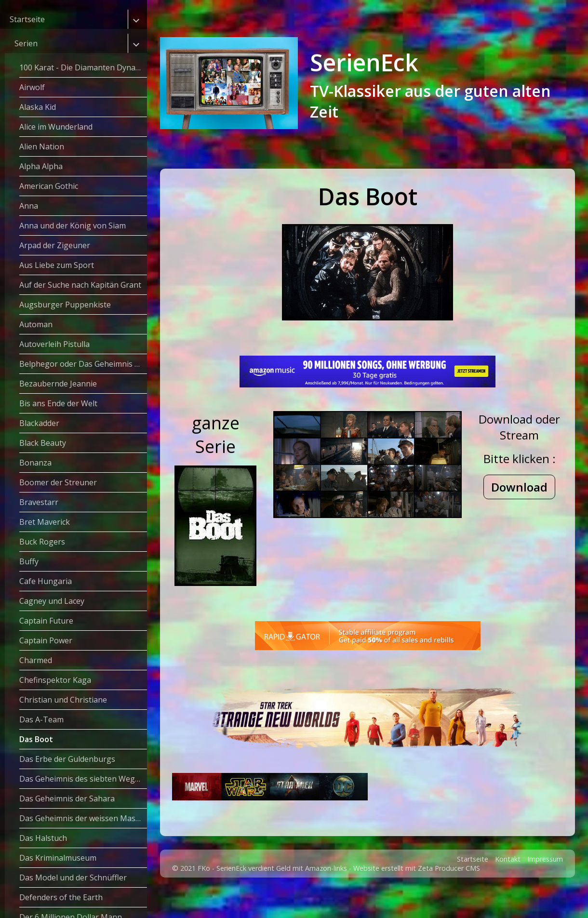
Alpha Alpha (41, 166)
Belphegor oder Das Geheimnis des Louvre (83, 364)
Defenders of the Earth (61, 897)
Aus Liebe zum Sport (57, 265)
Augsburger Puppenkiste (65, 305)
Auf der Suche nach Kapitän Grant (80, 285)
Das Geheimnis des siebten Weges (81, 779)
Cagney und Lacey (52, 601)
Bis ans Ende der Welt (58, 403)
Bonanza (35, 463)
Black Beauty (43, 443)
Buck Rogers (42, 542)
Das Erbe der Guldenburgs (67, 759)
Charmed (36, 660)
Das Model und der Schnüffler (73, 878)
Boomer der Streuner (58, 482)
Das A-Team (41, 719)
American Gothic (49, 186)
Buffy (29, 561)
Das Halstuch (43, 838)
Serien (26, 43)
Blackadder (39, 423)
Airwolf (32, 87)
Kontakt (508, 886)
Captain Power (46, 640)
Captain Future (46, 621)
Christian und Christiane (63, 700)
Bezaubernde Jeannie (58, 384)
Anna (29, 206)
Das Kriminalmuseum (58, 858)
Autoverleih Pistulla (54, 344)
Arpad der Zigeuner (55, 245)
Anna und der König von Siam (73, 226)
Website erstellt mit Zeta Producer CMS (417, 895)
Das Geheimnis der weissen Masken (83, 818)
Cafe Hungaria (46, 581)
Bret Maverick (45, 522)
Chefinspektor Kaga (55, 680)
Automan (36, 324)
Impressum (545, 886)
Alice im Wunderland (56, 127)
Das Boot (36, 739)
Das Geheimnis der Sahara (67, 798)
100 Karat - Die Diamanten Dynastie (83, 67)
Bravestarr (39, 502)
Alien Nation (42, 146)
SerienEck (364, 62)
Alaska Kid (38, 107)
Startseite (27, 19)
